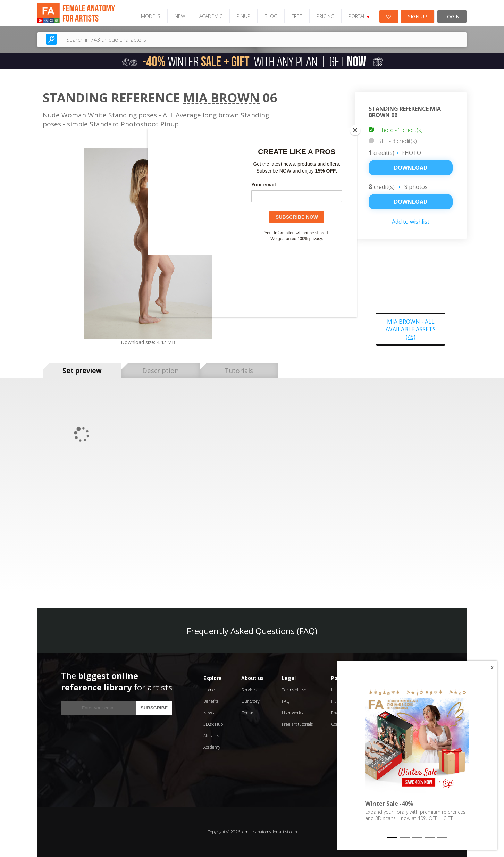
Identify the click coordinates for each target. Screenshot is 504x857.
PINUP (243, 16)
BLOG (271, 16)
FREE (297, 16)
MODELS (151, 16)
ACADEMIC (211, 16)
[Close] (355, 130)
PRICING (325, 16)
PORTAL (359, 16)
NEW (180, 16)
